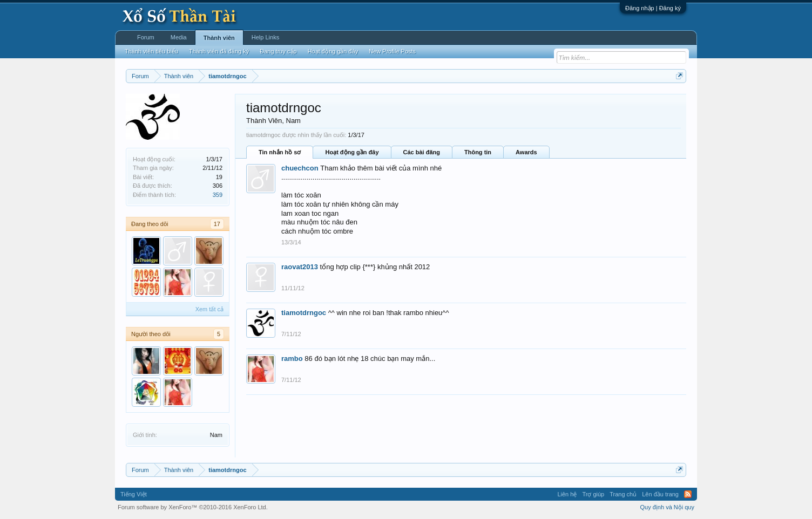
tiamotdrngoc (304, 313)
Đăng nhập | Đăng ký (653, 8)
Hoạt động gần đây (352, 152)
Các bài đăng (422, 152)
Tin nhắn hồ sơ (280, 152)
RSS (688, 494)
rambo (292, 358)
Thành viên (219, 38)
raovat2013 (300, 267)
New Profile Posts (392, 51)
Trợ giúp (593, 494)
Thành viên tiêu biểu (151, 51)
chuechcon (300, 168)
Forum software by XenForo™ (193, 507)
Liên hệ (567, 494)
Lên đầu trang (660, 494)
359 (218, 195)
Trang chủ (623, 494)
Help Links (265, 37)
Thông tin (478, 152)
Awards (526, 152)
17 (217, 224)
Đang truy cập (278, 51)
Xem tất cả (209, 309)
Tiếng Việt (134, 494)
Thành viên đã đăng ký (219, 51)
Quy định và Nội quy (668, 507)
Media (179, 37)
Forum (146, 37)
